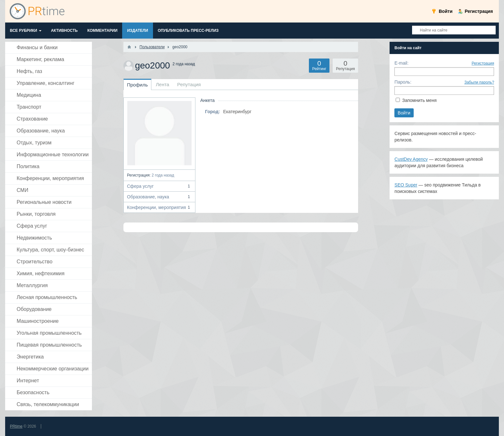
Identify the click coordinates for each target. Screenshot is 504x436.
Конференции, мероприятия (159, 207)
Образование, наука (159, 197)
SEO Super (406, 185)
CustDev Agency (411, 159)
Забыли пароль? (479, 82)
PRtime (16, 426)
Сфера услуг (159, 186)
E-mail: (401, 63)
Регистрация (483, 63)
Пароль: (403, 82)
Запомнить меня (419, 100)
